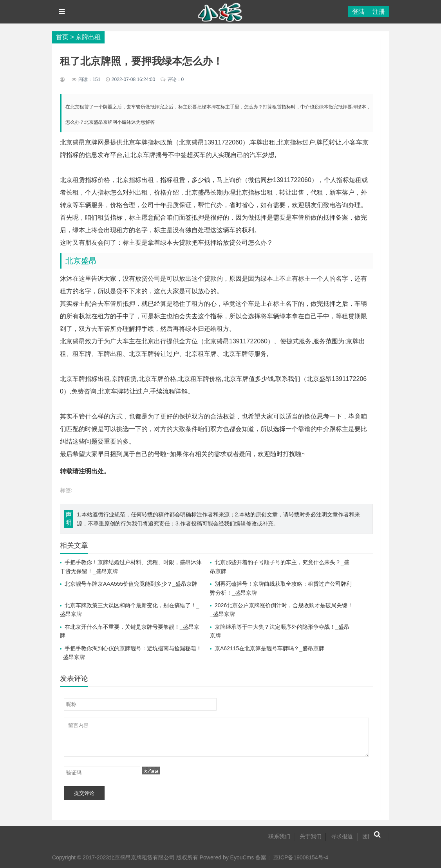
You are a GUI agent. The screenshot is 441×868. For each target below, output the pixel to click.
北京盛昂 (81, 261)
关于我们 (311, 836)
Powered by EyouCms (226, 857)
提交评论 (84, 793)
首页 (62, 37)
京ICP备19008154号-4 (301, 857)
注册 (379, 12)
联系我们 (279, 836)
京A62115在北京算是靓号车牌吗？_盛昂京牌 (269, 648)
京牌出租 (88, 37)
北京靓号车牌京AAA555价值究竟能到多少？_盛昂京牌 (131, 584)
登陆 (358, 12)
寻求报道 (342, 836)
